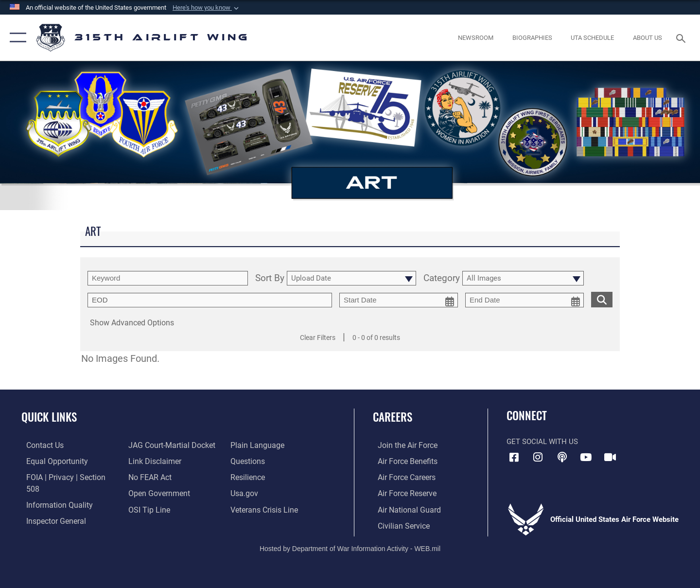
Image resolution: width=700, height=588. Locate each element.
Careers (393, 417)
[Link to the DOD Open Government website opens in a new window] (156, 493)
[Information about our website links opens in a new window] (152, 461)
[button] (207, 8)
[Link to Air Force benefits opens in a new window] (402, 461)
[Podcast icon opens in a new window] (562, 457)
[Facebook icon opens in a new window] (514, 457)
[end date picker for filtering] (525, 300)
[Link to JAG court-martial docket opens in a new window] (169, 445)
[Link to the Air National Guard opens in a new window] (403, 509)
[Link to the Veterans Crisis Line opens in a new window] (265, 509)
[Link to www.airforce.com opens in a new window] (402, 445)
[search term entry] (168, 278)
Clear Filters (318, 338)
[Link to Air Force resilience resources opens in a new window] (249, 477)
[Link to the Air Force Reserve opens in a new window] (402, 493)
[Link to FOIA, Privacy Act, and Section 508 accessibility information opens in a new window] (66, 477)
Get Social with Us (542, 442)
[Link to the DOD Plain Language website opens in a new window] (256, 445)
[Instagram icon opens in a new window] (538, 457)
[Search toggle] (682, 37)
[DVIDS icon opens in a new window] (610, 457)
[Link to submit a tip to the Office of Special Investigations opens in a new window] (146, 509)
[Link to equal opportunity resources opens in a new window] (50, 461)
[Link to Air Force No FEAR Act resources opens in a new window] (148, 477)
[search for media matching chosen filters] (602, 299)
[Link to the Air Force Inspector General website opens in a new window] (50, 509)
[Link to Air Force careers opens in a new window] (401, 477)
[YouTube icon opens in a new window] (586, 457)
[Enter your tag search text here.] (210, 300)
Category (442, 278)
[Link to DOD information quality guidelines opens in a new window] (52, 493)
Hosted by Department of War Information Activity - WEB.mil (350, 547)
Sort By (270, 278)
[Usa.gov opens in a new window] (245, 493)
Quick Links (49, 417)
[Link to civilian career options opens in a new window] (398, 524)
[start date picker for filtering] (399, 300)
